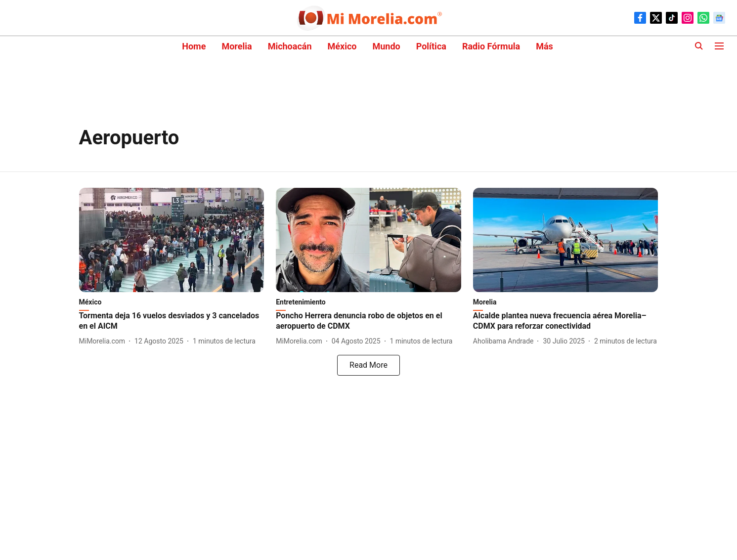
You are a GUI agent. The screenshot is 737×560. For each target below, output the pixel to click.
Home (194, 46)
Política (431, 46)
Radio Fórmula (491, 46)
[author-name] (104, 341)
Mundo (386, 46)
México (342, 46)
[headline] (172, 321)
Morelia (237, 46)
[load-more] (369, 365)
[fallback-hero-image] (172, 240)
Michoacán (290, 46)
